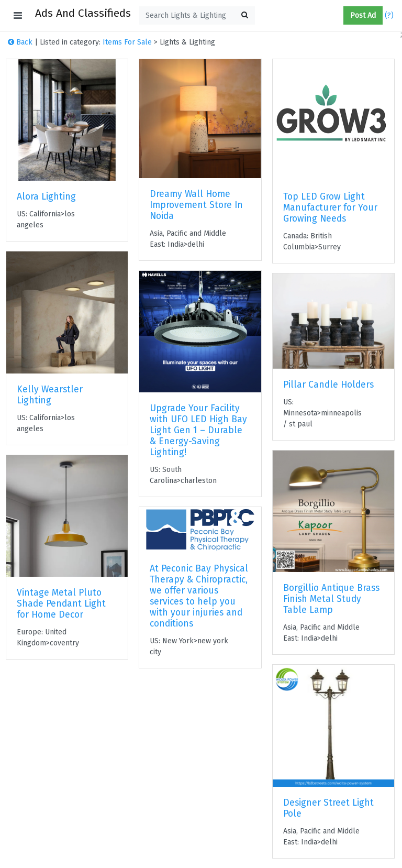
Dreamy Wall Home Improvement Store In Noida (196, 205)
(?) (389, 15)
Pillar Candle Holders (328, 385)
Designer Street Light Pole (328, 808)
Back (20, 42)
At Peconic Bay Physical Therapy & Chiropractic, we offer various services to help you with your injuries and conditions (199, 596)
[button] (339, 16)
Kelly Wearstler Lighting (50, 395)
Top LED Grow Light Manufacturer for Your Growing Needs (330, 208)
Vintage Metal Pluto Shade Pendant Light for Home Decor (61, 604)
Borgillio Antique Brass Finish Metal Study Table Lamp (331, 599)
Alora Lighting (46, 197)
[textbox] (197, 15)
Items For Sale (127, 42)
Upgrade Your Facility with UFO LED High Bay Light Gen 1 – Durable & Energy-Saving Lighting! (198, 430)
